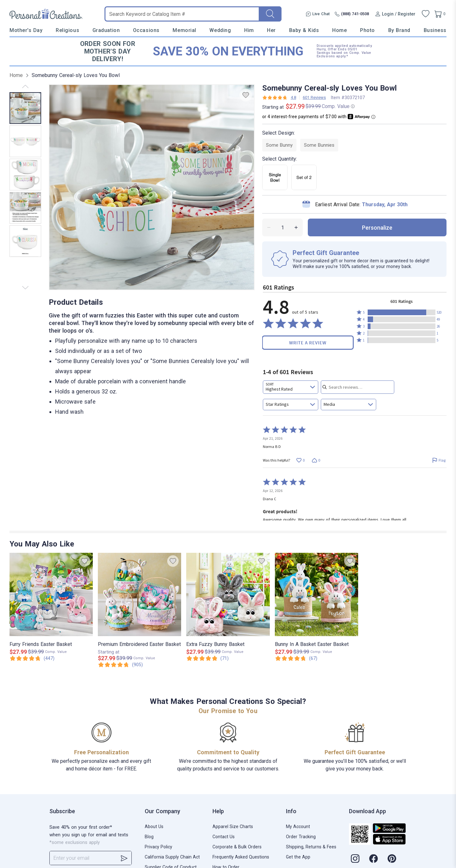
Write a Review (308, 343)
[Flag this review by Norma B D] (439, 460)
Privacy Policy (158, 847)
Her (271, 30)
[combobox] (291, 387)
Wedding (220, 30)
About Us (154, 827)
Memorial (184, 30)
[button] (402, 312)
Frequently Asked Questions (241, 857)
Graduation (106, 30)
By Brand (399, 30)
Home (339, 30)
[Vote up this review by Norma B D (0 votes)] (300, 460)
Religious (67, 30)
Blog (149, 837)
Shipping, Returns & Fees (311, 847)
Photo (367, 30)
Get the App (298, 857)
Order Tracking (301, 837)
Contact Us (224, 837)
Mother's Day (26, 30)
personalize (377, 228)
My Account (298, 827)
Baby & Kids (304, 30)
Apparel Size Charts (233, 827)
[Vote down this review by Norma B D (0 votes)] (316, 460)
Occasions (146, 30)
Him (249, 30)
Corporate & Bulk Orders (237, 847)
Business (435, 30)
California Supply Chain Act (172, 857)
